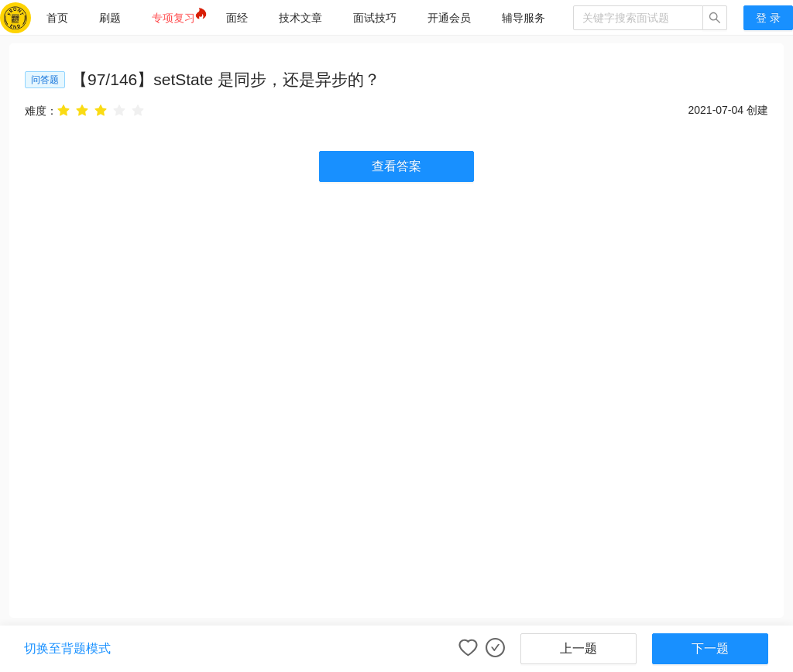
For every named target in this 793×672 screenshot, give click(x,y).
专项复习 (173, 18)
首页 (57, 18)
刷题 (110, 18)
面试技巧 (375, 18)
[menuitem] (57, 18)
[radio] (64, 110)
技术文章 (300, 18)
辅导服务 (524, 18)
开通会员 (449, 18)
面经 (237, 18)
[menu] (302, 17)
